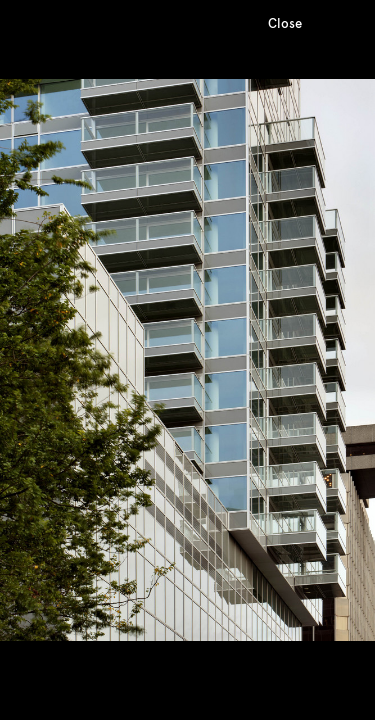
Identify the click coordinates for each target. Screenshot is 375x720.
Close (285, 23)
